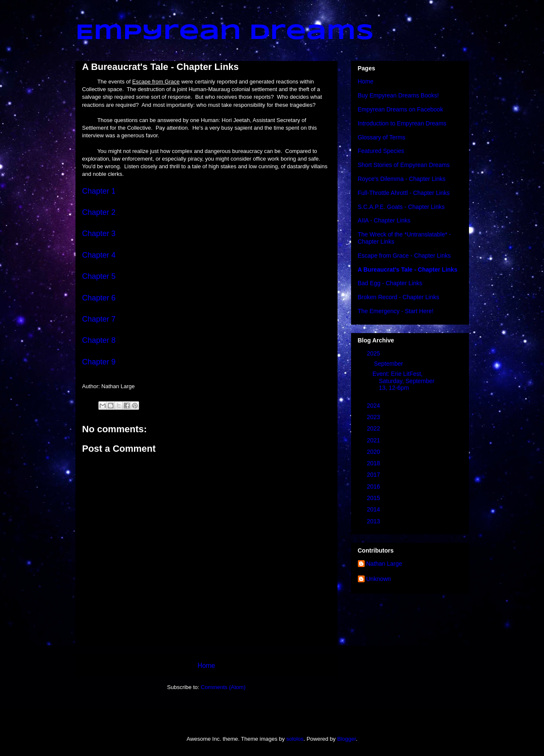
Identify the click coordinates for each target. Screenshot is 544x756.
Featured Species (381, 151)
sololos (295, 739)
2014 (374, 509)
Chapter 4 (99, 255)
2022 (374, 428)
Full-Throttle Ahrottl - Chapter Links (404, 193)
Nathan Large (384, 564)
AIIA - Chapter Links (384, 220)
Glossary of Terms (382, 137)
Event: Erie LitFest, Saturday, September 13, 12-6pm (403, 381)
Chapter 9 (99, 362)
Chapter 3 (99, 233)
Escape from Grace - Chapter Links (404, 256)
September (389, 364)
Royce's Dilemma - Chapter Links (402, 179)
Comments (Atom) (223, 687)
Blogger (346, 739)
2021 (374, 440)
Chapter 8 (99, 340)
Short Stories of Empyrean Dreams (404, 165)
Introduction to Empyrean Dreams (402, 123)
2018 (374, 463)
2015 (374, 498)
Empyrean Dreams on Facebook (401, 109)
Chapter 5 (99, 276)
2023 (374, 417)
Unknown (379, 579)
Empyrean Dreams (225, 33)
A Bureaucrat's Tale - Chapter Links (408, 270)
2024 (374, 406)
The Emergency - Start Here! (396, 311)
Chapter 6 (99, 298)
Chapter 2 (99, 212)
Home (206, 666)
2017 (374, 475)
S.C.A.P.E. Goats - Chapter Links (401, 207)
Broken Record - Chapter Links (399, 297)
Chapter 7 (99, 319)
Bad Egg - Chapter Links (390, 283)
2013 (374, 521)
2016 (374, 486)
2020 (374, 452)
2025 (374, 353)
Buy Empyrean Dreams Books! (398, 95)
